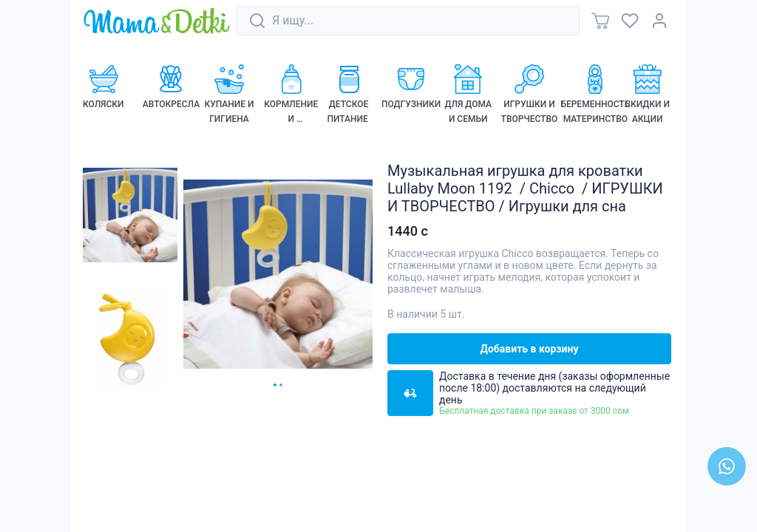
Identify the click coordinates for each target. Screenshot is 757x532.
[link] (157, 22)
